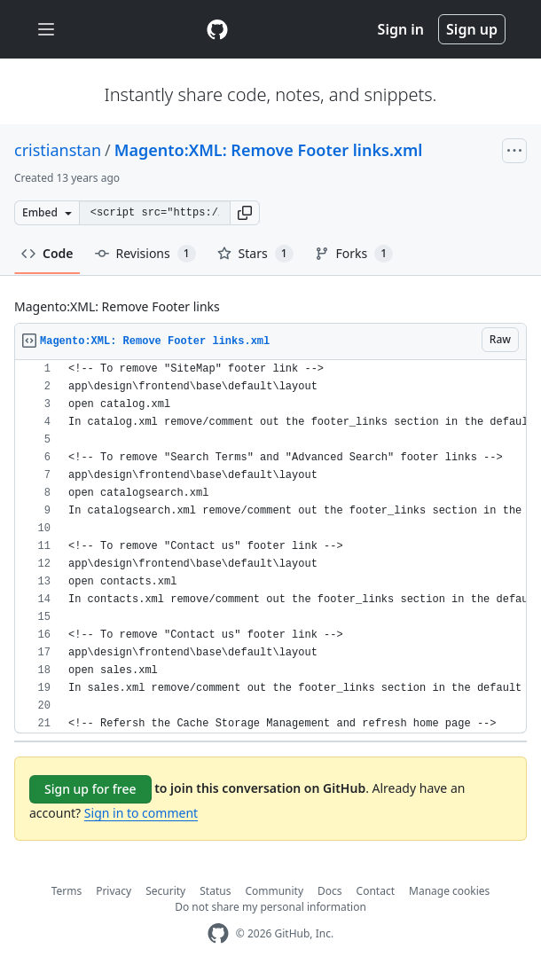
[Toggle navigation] (46, 30)
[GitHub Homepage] (218, 933)
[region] (270, 547)
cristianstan (58, 150)
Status (215, 891)
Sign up (472, 29)
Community (274, 891)
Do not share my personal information (270, 907)
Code (47, 253)
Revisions (145, 254)
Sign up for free (90, 789)
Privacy (114, 891)
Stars (255, 254)
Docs (330, 891)
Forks (354, 254)
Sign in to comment (141, 813)
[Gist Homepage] (217, 29)
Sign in (401, 29)
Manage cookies (449, 891)
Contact (376, 891)
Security (165, 891)
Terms (67, 891)
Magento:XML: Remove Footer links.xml (269, 150)
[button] (245, 213)
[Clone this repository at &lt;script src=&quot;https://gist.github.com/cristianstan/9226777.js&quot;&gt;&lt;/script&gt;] (154, 213)
